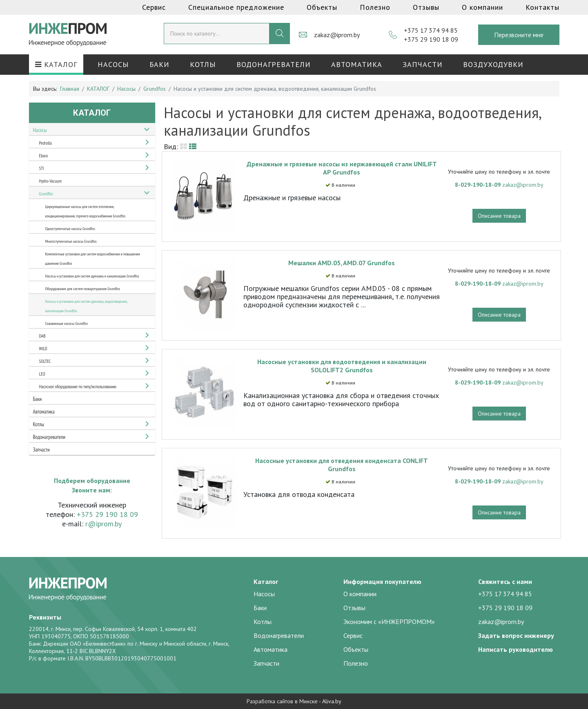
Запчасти (423, 64)
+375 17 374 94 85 (431, 30)
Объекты (322, 7)
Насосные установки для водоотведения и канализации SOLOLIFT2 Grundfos (342, 366)
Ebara (43, 156)
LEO (42, 374)
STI (42, 168)
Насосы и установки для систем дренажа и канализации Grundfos (92, 276)
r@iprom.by (104, 524)
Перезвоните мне (519, 35)
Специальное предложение (236, 7)
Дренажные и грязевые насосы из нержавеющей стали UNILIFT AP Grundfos (342, 168)
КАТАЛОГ (56, 64)
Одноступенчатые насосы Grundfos (70, 229)
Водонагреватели (274, 64)
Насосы (113, 64)
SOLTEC (45, 361)
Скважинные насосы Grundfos (67, 323)
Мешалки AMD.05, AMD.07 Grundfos (342, 263)
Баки (159, 64)
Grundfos (46, 194)
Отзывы (426, 7)
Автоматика (357, 64)
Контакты (542, 7)
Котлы (203, 64)
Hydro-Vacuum (50, 181)
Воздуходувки (493, 64)
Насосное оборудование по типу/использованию (78, 387)
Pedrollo (46, 143)
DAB (42, 336)
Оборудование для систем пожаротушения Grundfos (83, 289)
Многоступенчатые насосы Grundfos (71, 241)
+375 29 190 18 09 (431, 39)
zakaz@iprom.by (337, 35)
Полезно (375, 7)
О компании (482, 7)
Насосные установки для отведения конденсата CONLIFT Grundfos (342, 465)
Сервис (154, 7)
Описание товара (499, 216)
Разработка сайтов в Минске (282, 701)
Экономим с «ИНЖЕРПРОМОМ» (389, 622)
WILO (43, 349)
